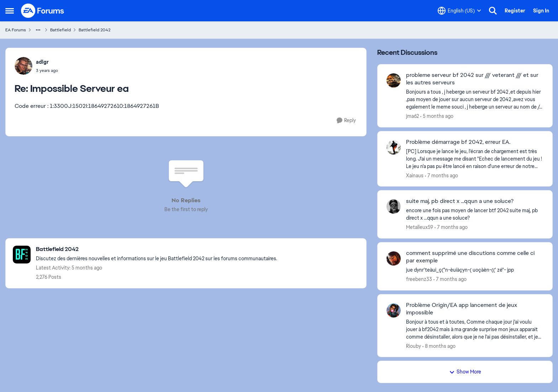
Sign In (541, 11)
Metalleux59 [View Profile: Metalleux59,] (420, 227)
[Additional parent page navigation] (38, 30)
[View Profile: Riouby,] (394, 310)
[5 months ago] (437, 116)
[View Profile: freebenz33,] (394, 258)
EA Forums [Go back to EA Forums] (16, 30)
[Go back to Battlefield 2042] (157, 249)
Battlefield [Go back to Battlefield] (60, 30)
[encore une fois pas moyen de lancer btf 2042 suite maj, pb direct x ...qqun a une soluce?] (475, 214)
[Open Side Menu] (10, 11)
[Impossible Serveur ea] (47, 70)
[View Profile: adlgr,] (23, 66)
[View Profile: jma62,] (394, 80)
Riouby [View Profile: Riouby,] (414, 346)
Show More (465, 372)
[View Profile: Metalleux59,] (394, 207)
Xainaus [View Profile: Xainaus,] (415, 175)
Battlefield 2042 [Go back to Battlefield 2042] (94, 30)
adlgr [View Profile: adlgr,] (42, 62)
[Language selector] (459, 11)
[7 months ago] (441, 175)
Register (515, 11)
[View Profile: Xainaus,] (394, 147)
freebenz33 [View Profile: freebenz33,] (419, 279)
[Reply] (346, 121)
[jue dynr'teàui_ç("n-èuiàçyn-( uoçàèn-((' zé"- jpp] (475, 270)
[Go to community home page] (43, 11)
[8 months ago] (439, 346)
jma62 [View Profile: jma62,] (412, 116)
